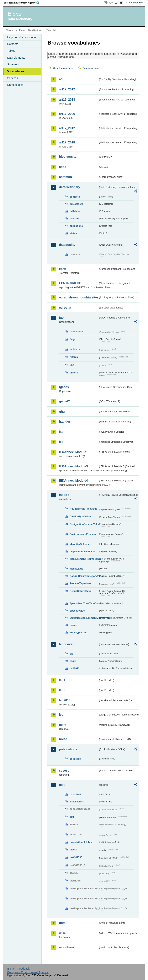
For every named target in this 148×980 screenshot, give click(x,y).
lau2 (62, 690)
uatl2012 (74, 668)
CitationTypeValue (80, 516)
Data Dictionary (36, 30)
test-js (73, 850)
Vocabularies (16, 71)
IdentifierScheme (79, 544)
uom (62, 923)
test (62, 785)
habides (65, 422)
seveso (64, 771)
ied (61, 442)
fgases (64, 387)
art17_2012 (67, 128)
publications (68, 749)
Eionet (22, 30)
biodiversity (68, 157)
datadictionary (69, 187)
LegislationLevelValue (82, 552)
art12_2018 (67, 100)
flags (72, 339)
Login (110, 3)
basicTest (75, 794)
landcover (66, 644)
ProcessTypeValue (80, 583)
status (73, 233)
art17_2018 (67, 142)
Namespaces (15, 85)
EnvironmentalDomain (83, 534)
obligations (76, 226)
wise (62, 933)
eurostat (65, 308)
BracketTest (77, 802)
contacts (75, 197)
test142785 (76, 857)
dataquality (67, 245)
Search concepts (91, 68)
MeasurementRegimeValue (84, 559)
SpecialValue (77, 611)
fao (61, 318)
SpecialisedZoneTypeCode (84, 603)
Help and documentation (22, 37)
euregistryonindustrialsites (79, 297)
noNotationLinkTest (81, 842)
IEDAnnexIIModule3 (73, 466)
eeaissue (75, 219)
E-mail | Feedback (18, 969)
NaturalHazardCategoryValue (84, 576)
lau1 (62, 680)
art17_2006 (67, 114)
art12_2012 (67, 89)
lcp (61, 715)
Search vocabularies (63, 68)
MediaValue (76, 569)
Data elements (16, 58)
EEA (23, 3)
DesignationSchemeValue (84, 524)
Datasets (13, 44)
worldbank (67, 947)
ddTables (75, 211)
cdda (63, 167)
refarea (74, 357)
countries (75, 759)
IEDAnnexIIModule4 (73, 481)
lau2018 (65, 700)
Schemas (13, 64)
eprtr (62, 269)
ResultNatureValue (80, 591)
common (65, 177)
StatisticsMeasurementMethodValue (84, 618)
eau (72, 817)
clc (71, 654)
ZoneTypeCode (78, 632)
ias (61, 432)
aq (61, 79)
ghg (62, 412)
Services (12, 78)
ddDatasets (76, 204)
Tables (11, 51)
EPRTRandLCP (70, 283)
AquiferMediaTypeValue (83, 509)
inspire (64, 495)
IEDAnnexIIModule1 (73, 452)
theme (73, 625)
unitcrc (74, 373)
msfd (63, 725)
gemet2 (64, 401)
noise (63, 739)
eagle (73, 661)
